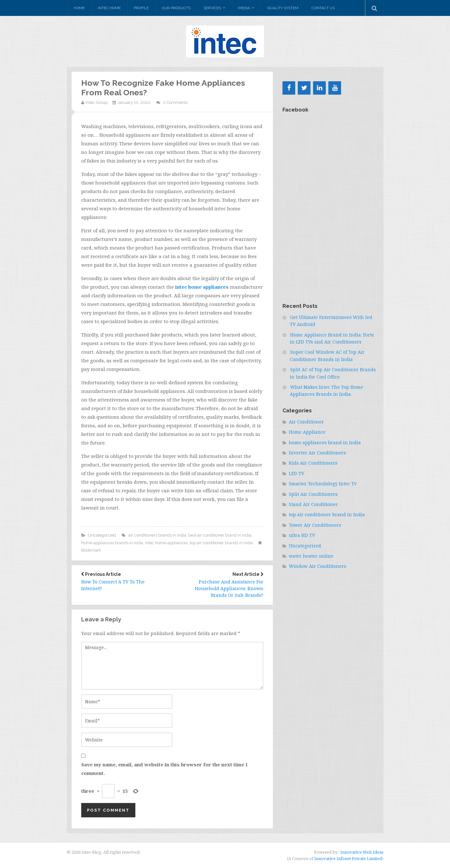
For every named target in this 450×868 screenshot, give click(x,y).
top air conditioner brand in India (327, 514)
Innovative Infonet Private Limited (348, 858)
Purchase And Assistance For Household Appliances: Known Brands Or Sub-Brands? (223, 585)
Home (79, 8)
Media (244, 8)
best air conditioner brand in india (220, 535)
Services (212, 8)
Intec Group (97, 102)
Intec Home (109, 8)
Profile (141, 8)
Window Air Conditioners (318, 566)
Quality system (283, 8)
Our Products (176, 8)
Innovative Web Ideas (361, 852)
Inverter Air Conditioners (317, 453)
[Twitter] (304, 88)
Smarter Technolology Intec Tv (323, 484)
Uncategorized (102, 535)
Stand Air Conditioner (313, 504)
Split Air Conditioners (313, 494)
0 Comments (175, 102)
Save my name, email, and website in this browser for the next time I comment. (164, 769)
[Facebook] (289, 88)
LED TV (296, 473)
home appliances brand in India (325, 442)
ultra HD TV (302, 535)
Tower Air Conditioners (315, 525)
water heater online (311, 556)
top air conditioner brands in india (221, 543)
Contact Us (323, 8)
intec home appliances (166, 543)
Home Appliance (307, 432)
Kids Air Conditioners (313, 463)
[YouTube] (335, 88)
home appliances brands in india (112, 543)
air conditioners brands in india (157, 535)
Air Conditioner (306, 422)
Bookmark (91, 550)
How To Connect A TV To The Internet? (122, 582)
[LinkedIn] (319, 88)
